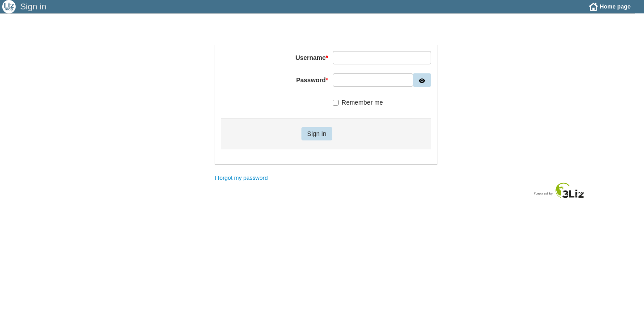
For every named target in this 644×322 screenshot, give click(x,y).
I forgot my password (241, 184)
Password (312, 87)
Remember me (358, 109)
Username (312, 64)
